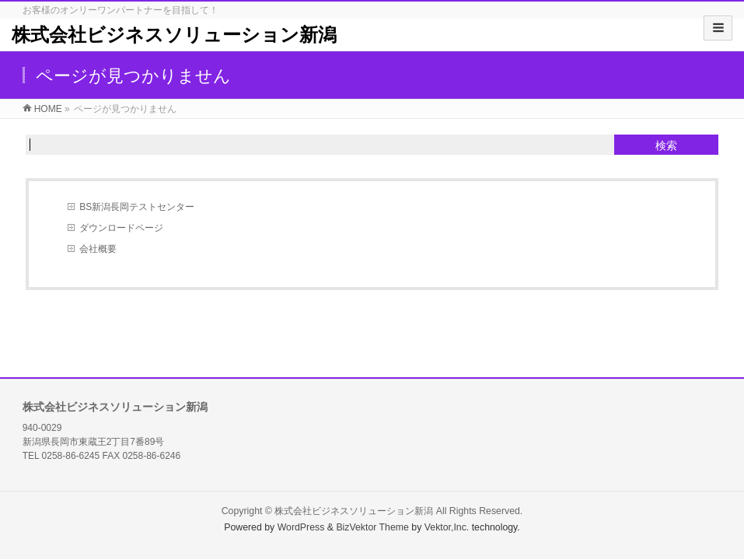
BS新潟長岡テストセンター (137, 207)
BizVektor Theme (372, 527)
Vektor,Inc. (447, 527)
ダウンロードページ (121, 228)
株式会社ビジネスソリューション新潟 (174, 35)
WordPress (301, 527)
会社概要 (98, 249)
